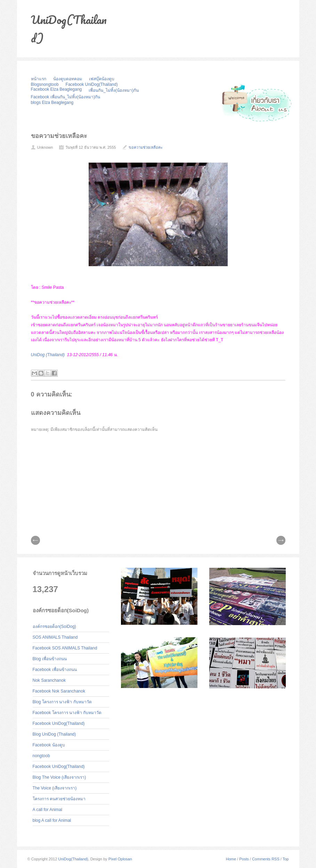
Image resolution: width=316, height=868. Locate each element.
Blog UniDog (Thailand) (54, 734)
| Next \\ (281, 540)
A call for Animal (47, 810)
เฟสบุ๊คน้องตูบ (102, 79)
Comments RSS (266, 859)
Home (231, 859)
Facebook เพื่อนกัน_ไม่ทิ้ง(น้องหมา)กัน (66, 97)
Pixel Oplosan (120, 859)
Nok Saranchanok (49, 680)
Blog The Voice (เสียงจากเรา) (59, 777)
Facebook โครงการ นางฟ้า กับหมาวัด (67, 713)
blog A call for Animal (52, 820)
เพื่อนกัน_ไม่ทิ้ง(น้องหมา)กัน (114, 90)
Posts (244, 859)
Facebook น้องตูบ (49, 745)
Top (286, 859)
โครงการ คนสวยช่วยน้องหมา (59, 799)
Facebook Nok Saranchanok (59, 691)
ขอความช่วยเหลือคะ (59, 136)
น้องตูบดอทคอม (68, 79)
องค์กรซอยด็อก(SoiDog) (54, 627)
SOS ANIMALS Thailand (55, 637)
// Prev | (35, 540)
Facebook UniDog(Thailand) (92, 84)
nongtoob (41, 756)
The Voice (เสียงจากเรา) (55, 788)
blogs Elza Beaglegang (52, 103)
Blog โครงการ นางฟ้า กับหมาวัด (62, 702)
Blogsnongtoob (45, 84)
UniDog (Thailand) (48, 355)
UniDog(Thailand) (73, 859)
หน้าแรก (39, 79)
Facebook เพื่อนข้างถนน (55, 670)
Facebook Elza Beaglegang (56, 89)
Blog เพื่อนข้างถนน (50, 659)
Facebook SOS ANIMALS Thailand (65, 648)
